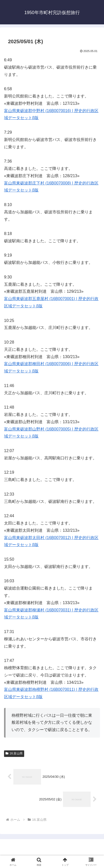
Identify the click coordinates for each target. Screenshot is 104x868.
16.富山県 (14, 753)
